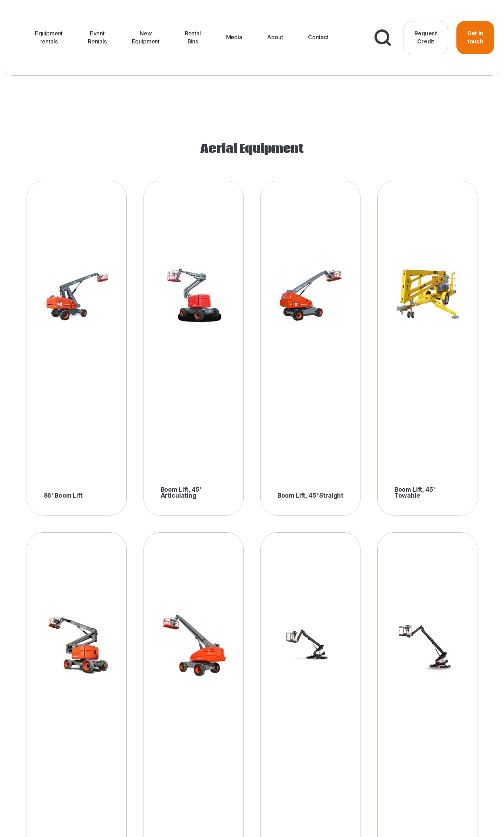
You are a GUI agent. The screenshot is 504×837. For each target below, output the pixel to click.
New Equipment (146, 37)
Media (234, 37)
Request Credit (426, 37)
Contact (318, 37)
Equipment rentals (49, 37)
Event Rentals (97, 37)
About (275, 37)
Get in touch (475, 37)
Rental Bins (193, 37)
